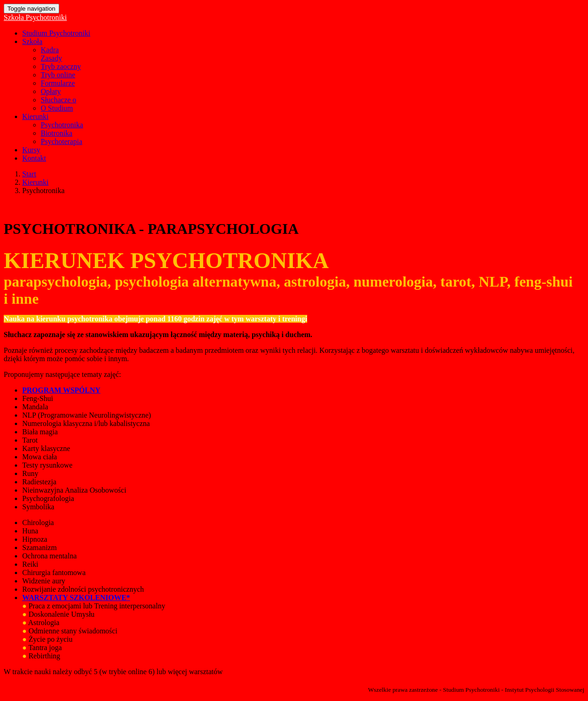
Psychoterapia (62, 141)
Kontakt (34, 158)
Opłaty (51, 91)
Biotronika (56, 133)
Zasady (51, 58)
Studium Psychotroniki (56, 33)
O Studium (57, 108)
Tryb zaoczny (61, 66)
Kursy (31, 150)
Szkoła (32, 41)
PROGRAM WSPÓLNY (61, 390)
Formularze (58, 83)
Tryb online (58, 75)
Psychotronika (62, 125)
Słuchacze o (59, 100)
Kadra (50, 50)
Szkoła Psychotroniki (35, 17)
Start (29, 174)
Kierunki (35, 116)
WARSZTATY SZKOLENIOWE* (76, 598)
